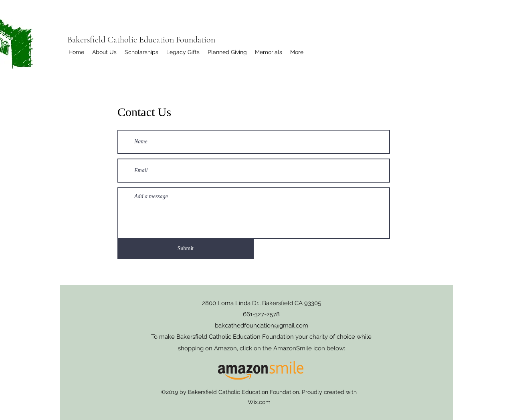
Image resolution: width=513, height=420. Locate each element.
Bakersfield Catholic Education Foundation (141, 40)
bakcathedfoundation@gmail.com (262, 326)
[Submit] (186, 248)
